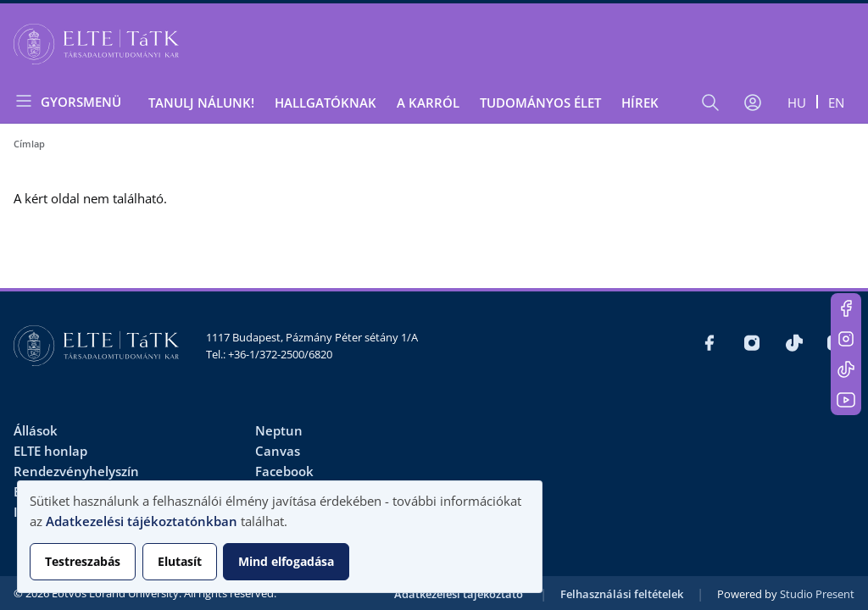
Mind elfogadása (286, 561)
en (836, 103)
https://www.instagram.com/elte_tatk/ (846, 339)
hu (797, 103)
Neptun (279, 430)
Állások (36, 430)
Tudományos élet (540, 103)
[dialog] (280, 537)
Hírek (640, 103)
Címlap (29, 144)
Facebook (284, 471)
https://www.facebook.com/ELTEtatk (846, 308)
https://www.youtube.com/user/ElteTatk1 (846, 400)
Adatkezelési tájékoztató (459, 594)
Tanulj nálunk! (201, 103)
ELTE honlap (50, 451)
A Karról (428, 103)
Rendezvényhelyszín (76, 471)
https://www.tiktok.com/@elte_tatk (846, 369)
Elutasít (180, 561)
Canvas (278, 451)
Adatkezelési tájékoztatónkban (142, 521)
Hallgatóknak (325, 103)
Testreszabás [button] (83, 561)
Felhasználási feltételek (622, 594)
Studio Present (817, 594)
